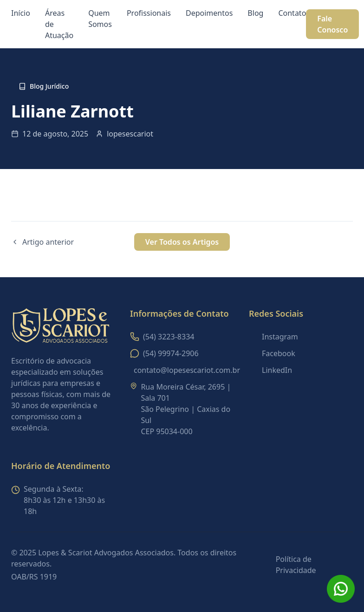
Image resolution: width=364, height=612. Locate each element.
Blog (255, 13)
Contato (292, 13)
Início (21, 13)
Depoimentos (209, 13)
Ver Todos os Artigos (182, 242)
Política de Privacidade (296, 565)
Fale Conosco (332, 24)
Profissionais (149, 13)
